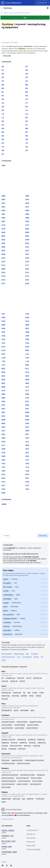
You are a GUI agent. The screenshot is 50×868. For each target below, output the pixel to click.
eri (27, 269)
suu (27, 456)
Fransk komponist (22, 778)
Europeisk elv (10, 678)
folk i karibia (8, 587)
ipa (3, 340)
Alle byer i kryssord (8, 739)
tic (3, 467)
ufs (3, 475)
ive (27, 343)
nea (3, 380)
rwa (3, 423)
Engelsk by (23, 743)
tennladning (8, 634)
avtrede (6, 591)
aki (3, 207)
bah (3, 232)
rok (27, 416)
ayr (3, 229)
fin (27, 314)
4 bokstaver (6, 499)
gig (3, 321)
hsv (3, 332)
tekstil (5, 607)
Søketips (5, 56)
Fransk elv (21, 678)
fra (3, 318)
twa (27, 471)
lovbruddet (7, 630)
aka (27, 203)
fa (3, 99)
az (27, 81)
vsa (27, 489)
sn (27, 136)
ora (27, 394)
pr (3, 129)
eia (3, 258)
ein (27, 258)
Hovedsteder (27, 657)
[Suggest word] (42, 3)
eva (3, 280)
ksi (3, 354)
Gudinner (30, 799)
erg (3, 269)
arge (4, 504)
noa (27, 383)
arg (27, 218)
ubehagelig (7, 599)
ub (3, 151)
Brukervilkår (31, 846)
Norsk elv (5, 681)
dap (3, 243)
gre (3, 325)
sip (27, 438)
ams (3, 211)
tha (27, 464)
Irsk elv (29, 678)
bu (3, 88)
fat (3, 314)
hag (3, 329)
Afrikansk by (22, 739)
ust (27, 478)
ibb (27, 332)
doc (3, 251)
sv (3, 143)
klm (3, 350)
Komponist (41, 775)
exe (27, 284)
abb (3, 196)
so (3, 140)
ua (27, 147)
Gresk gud (17, 799)
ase (27, 222)
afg (27, 200)
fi (27, 99)
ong (3, 394)
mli (27, 369)
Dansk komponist (8, 778)
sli (27, 442)
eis (3, 262)
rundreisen (7, 622)
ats (27, 225)
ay (3, 81)
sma (27, 445)
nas (27, 376)
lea (27, 358)
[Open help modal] (10, 56)
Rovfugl (38, 696)
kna (27, 350)
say (3, 431)
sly (3, 445)
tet (27, 460)
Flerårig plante (7, 710)
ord (3, 398)
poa (3, 402)
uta (3, 482)
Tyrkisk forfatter (32, 728)
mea (27, 365)
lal (27, 354)
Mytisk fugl (6, 696)
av (27, 77)
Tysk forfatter (20, 728)
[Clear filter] (25, 13)
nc (27, 118)
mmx (3, 372)
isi (3, 343)
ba (3, 85)
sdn (27, 431)
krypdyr (6, 603)
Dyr (42, 657)
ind (27, 336)
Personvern (31, 842)
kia (3, 347)
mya (27, 372)
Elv (3, 678)
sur (3, 456)
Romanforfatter (20, 725)
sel (27, 434)
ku (3, 110)
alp (27, 207)
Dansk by (14, 743)
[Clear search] (48, 8)
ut (3, 154)
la (27, 110)
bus (3, 240)
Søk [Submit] (25, 18)
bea (3, 236)
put (27, 409)
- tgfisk (9, 852)
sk (3, 136)
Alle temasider (7, 654)
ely (27, 265)
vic (27, 486)
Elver (19, 657)
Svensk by (36, 746)
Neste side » (43, 536)
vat (3, 486)
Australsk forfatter (8, 722)
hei (27, 329)
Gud (24, 799)
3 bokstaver (6, 161)
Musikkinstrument (8, 763)
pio (27, 398)
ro (3, 132)
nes (3, 383)
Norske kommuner (8, 657)
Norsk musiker (37, 781)
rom (3, 420)
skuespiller (7, 583)
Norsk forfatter (7, 725)
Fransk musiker (36, 778)
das (27, 243)
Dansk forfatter (22, 722)
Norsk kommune (16, 746)
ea (27, 96)
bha (27, 236)
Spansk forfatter (33, 725)
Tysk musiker (6, 787)
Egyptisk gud (6, 799)
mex (3, 369)
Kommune (22, 749)
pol (27, 402)
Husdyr (35, 693)
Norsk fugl (15, 696)
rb (27, 129)
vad (27, 482)
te (27, 143)
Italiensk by (42, 743)
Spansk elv (14, 681)
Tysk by (4, 749)
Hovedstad (12, 749)
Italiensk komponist (9, 781)
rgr (27, 413)
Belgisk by (5, 743)
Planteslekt (24, 710)
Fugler (4, 660)
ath (3, 225)
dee (3, 247)
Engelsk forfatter (36, 722)
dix (27, 247)
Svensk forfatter (7, 728)
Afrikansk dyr (6, 693)
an (27, 70)
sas (3, 427)
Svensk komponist (8, 784)
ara (27, 214)
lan (3, 358)
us (27, 151)
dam (27, 240)
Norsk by (5, 746)
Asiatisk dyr (17, 693)
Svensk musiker (22, 784)
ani (3, 214)
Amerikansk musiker (28, 775)
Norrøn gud (40, 799)
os (27, 121)
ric (3, 416)
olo (3, 391)
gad (27, 318)
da (27, 88)
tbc (3, 460)
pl (27, 125)
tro (3, 471)
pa (3, 125)
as (3, 77)
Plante (16, 710)
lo (3, 114)
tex (3, 464)
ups (27, 475)
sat (27, 427)
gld (27, 321)
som (3, 449)
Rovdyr (31, 696)
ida (3, 336)
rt (27, 132)
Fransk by (32, 743)
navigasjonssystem (10, 618)
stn (3, 453)
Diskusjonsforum (8, 819)
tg (3, 147)
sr (27, 140)
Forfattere (34, 654)
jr (3, 107)
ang (27, 211)
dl (3, 92)
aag (3, 166)
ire (27, 340)
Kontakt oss (31, 834)
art (3, 222)
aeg (3, 200)
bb (27, 85)
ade (27, 196)
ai (3, 70)
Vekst (32, 710)
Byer (27, 654)
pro (27, 405)
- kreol (8, 841)
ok (3, 121)
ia (3, 103)
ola (27, 387)
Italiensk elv (37, 678)
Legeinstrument (17, 760)
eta (27, 273)
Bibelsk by (41, 739)
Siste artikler (31, 838)
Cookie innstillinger (34, 849)
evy (3, 284)
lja (27, 361)
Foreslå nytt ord (32, 830)
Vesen (4, 802)
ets (27, 276)
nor (3, 387)
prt (3, 409)
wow (3, 493)
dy (3, 96)
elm (27, 262)
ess (3, 273)
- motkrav (8, 830)
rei (3, 413)
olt (27, 391)
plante (5, 611)
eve (27, 280)
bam (27, 232)
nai (3, 376)
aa (3, 67)
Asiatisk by (32, 739)
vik (3, 489)
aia (3, 203)
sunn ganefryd (8, 614)
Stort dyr (5, 699)
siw (3, 442)
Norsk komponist (24, 781)
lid (3, 361)
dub (3, 254)
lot (3, 365)
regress (6, 579)
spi (27, 449)
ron (27, 420)
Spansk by (27, 746)
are (3, 218)
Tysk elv (22, 681)
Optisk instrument (23, 763)
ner (27, 380)
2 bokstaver (6, 62)
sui (27, 453)
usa (3, 478)
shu (3, 438)
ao (3, 74)
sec (3, 434)
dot (27, 251)
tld (27, 467)
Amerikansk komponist (10, 775)
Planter (36, 657)
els (3, 265)
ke (27, 107)
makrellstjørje (8, 595)
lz (3, 118)
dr (27, 92)
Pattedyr (24, 696)
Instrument (6, 760)
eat (27, 254)
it (27, 103)
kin (27, 347)
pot (3, 405)
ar (27, 74)
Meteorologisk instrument (34, 760)
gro (27, 325)
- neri (8, 836)
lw (27, 114)
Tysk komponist (35, 784)
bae (27, 229)
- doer (7, 846)
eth (3, 276)
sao (27, 423)
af (27, 67)
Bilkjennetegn (19, 654)
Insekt (42, 693)
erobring (6, 626)
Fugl (29, 693)
